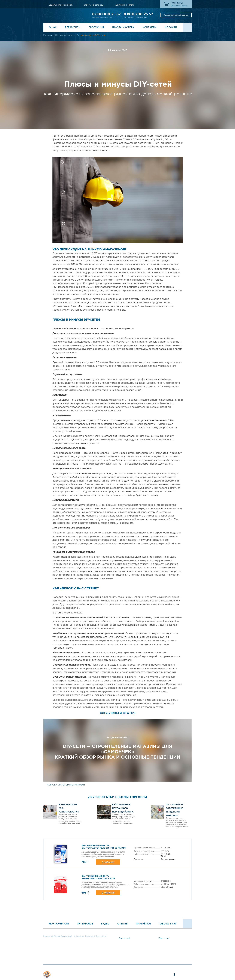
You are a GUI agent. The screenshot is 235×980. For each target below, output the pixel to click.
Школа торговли (64, 35)
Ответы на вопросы (93, 5)
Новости (171, 27)
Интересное (85, 924)
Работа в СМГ (168, 924)
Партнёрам (143, 924)
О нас (53, 27)
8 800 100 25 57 (106, 14)
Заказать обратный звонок (176, 15)
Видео (105, 924)
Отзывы (123, 924)
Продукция (96, 27)
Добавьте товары (179, 6)
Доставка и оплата (125, 5)
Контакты (150, 27)
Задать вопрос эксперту (61, 5)
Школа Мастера (123, 27)
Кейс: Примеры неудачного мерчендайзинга (123, 808)
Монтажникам (59, 924)
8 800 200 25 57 (138, 14)
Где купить (73, 27)
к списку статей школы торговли (66, 785)
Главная (48, 35)
